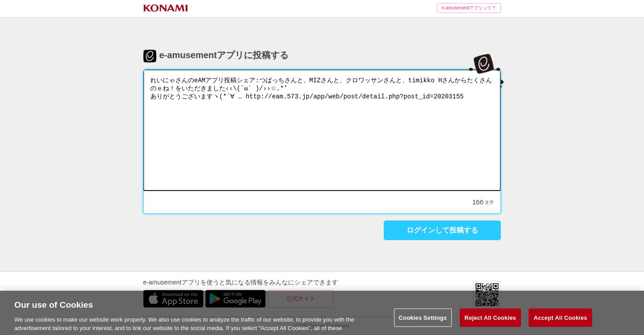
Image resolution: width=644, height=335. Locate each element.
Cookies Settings (423, 321)
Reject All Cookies (490, 321)
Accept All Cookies (560, 321)
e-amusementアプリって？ (469, 8)
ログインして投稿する (442, 230)
